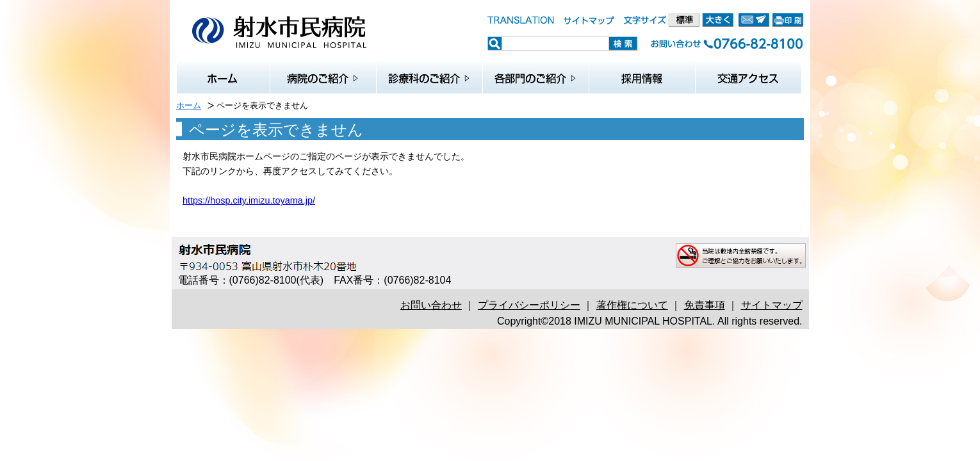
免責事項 (705, 305)
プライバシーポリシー (529, 305)
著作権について (632, 305)
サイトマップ (772, 305)
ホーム (189, 105)
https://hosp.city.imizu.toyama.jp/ (249, 200)
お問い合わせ (431, 305)
